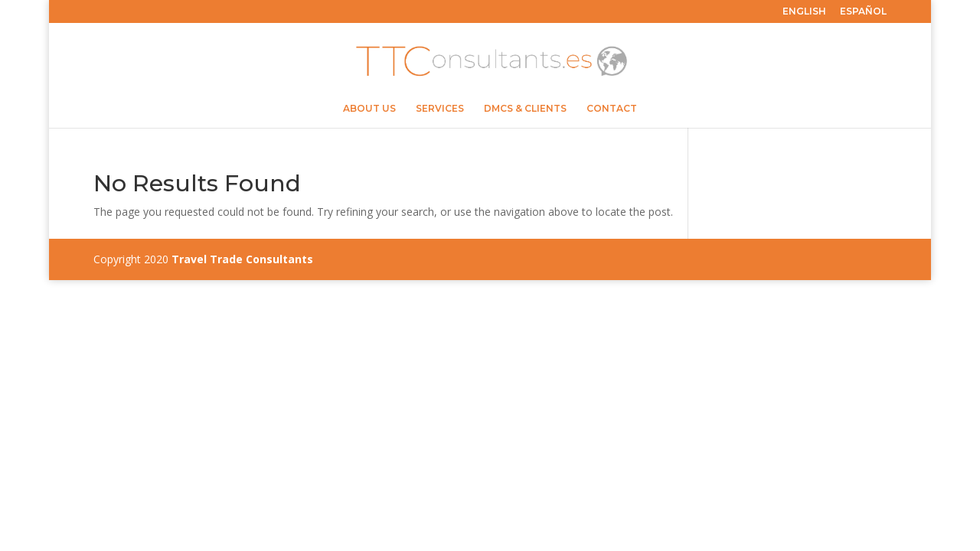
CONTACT (612, 109)
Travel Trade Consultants (242, 259)
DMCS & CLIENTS (525, 109)
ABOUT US (369, 109)
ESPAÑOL (863, 12)
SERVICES (440, 109)
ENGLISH (804, 12)
